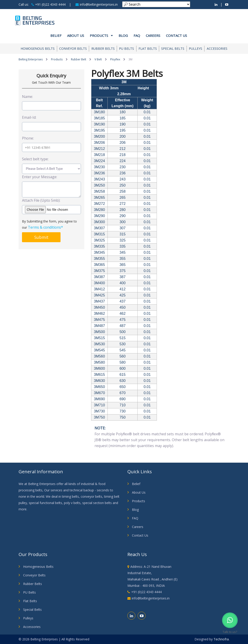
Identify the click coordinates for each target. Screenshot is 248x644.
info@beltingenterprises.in (97, 4)
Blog (123, 36)
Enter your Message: (40, 177)
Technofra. (221, 639)
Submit (41, 237)
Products (101, 36)
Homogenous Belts (38, 49)
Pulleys (196, 49)
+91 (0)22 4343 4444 (49, 4)
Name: (27, 97)
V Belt (98, 59)
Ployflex (115, 59)
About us (76, 36)
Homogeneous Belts (38, 567)
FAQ (137, 36)
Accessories (217, 49)
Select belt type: (35, 159)
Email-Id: (29, 117)
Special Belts (173, 49)
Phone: (28, 138)
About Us (139, 492)
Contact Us (176, 36)
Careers (153, 36)
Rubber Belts (103, 49)
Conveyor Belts (73, 49)
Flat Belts (148, 49)
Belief (56, 36)
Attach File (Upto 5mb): (41, 200)
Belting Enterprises (31, 59)
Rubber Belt (79, 59)
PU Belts (126, 49)
